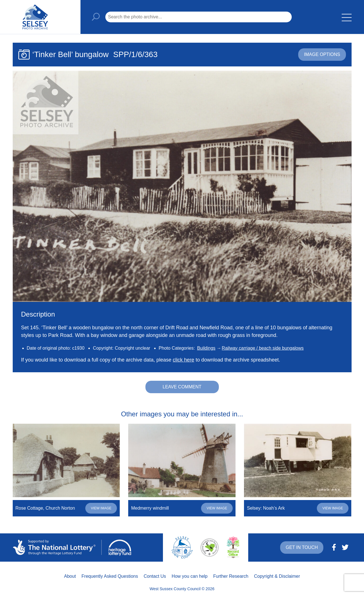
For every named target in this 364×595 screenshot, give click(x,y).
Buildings (206, 348)
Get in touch (302, 547)
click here (184, 360)
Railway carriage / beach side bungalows (263, 348)
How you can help (190, 576)
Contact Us (155, 576)
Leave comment (182, 387)
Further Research (231, 576)
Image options (322, 54)
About (70, 576)
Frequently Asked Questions (110, 576)
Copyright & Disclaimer (277, 576)
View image (101, 508)
